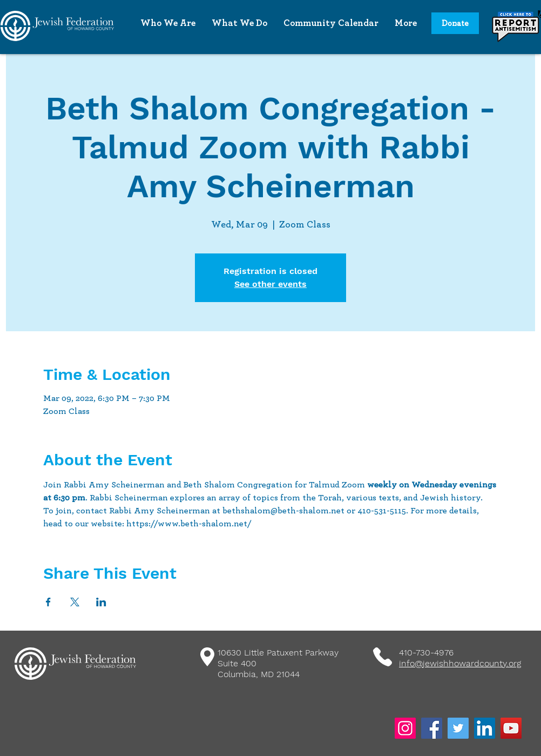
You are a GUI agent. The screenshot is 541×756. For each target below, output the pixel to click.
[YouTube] (511, 728)
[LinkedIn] (485, 728)
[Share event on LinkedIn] (101, 602)
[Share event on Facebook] (48, 602)
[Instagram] (405, 728)
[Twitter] (458, 728)
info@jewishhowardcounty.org (460, 663)
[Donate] (455, 23)
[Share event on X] (75, 602)
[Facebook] (432, 728)
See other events (270, 284)
